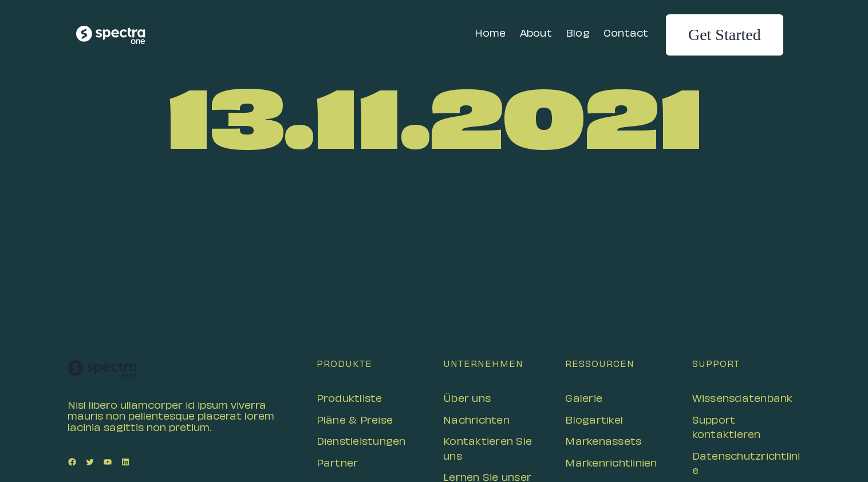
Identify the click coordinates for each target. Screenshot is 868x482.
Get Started (725, 35)
